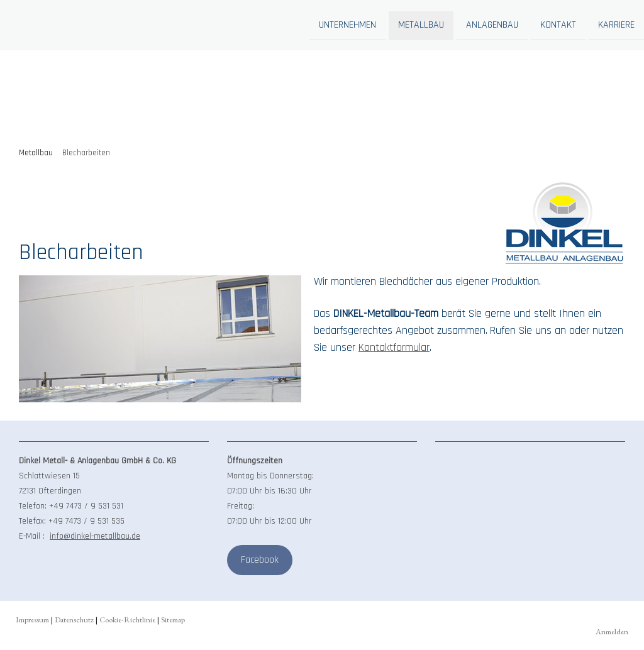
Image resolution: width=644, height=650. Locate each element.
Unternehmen (347, 24)
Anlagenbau (492, 24)
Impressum (32, 620)
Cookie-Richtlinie (127, 620)
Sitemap (173, 620)
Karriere (616, 24)
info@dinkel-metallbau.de (95, 536)
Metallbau (421, 24)
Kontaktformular (394, 347)
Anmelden (612, 631)
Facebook (260, 560)
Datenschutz (74, 620)
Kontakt (558, 24)
